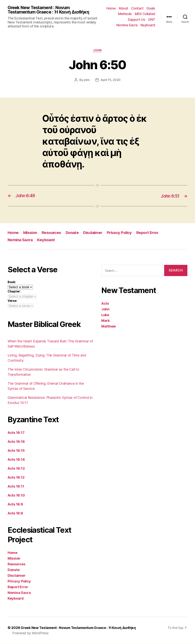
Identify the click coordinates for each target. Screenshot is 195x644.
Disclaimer (94, 233)
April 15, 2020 (111, 80)
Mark (105, 321)
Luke (105, 315)
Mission (30, 233)
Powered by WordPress (30, 633)
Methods (125, 14)
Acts (105, 304)
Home (111, 8)
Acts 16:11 (16, 487)
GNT (152, 20)
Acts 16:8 (15, 514)
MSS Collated (145, 14)
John (97, 51)
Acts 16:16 (16, 442)
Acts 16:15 (16, 451)
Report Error (150, 233)
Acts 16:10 (16, 496)
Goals (151, 8)
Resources (52, 233)
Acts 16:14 (16, 460)
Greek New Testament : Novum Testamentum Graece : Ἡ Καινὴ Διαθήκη (50, 10)
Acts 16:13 (16, 469)
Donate (73, 233)
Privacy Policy (122, 233)
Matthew (109, 327)
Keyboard (148, 25)
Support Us (136, 20)
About (123, 8)
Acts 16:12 (16, 478)
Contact (137, 8)
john (87, 80)
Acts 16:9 (15, 505)
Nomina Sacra (127, 25)
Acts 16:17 (16, 433)
